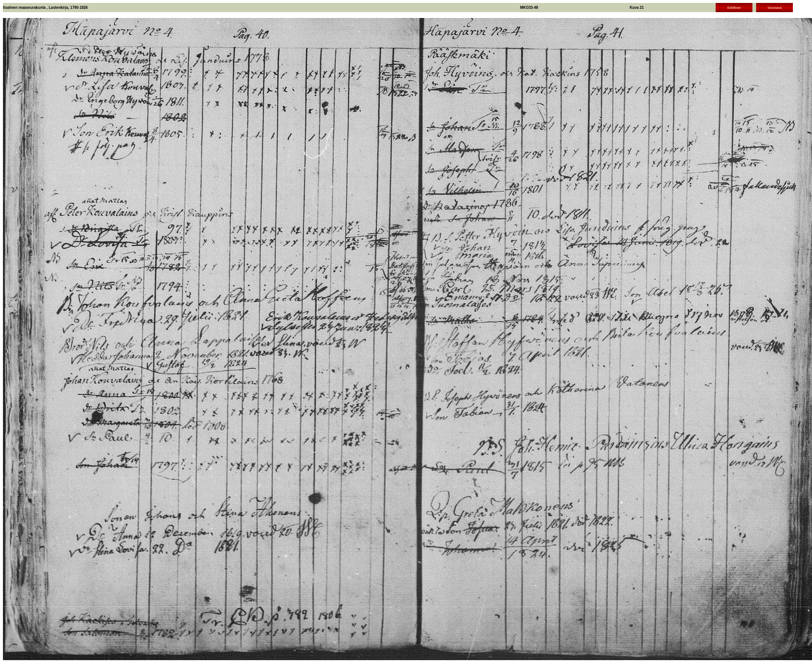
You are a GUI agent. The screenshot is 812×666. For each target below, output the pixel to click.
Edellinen (734, 8)
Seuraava (775, 8)
